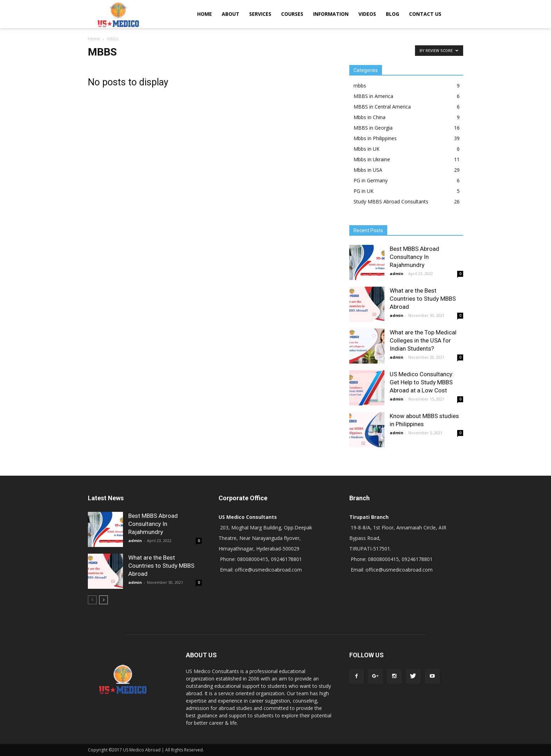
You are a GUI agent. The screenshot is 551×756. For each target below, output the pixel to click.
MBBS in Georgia (373, 128)
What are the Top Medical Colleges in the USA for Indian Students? (423, 340)
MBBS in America (373, 96)
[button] (455, 14)
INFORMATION (331, 14)
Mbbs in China (370, 117)
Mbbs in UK (367, 149)
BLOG (393, 14)
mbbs (360, 86)
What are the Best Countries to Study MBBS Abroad (423, 299)
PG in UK (364, 191)
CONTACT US (425, 14)
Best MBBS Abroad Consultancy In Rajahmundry (414, 257)
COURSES (292, 14)
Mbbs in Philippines (375, 138)
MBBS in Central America (382, 107)
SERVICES (260, 14)
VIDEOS (367, 14)
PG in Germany (371, 180)
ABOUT (231, 14)
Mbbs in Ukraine (372, 159)
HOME (205, 14)
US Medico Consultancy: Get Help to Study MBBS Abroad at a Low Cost (422, 382)
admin (397, 273)
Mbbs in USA (368, 170)
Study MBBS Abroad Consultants (391, 201)
